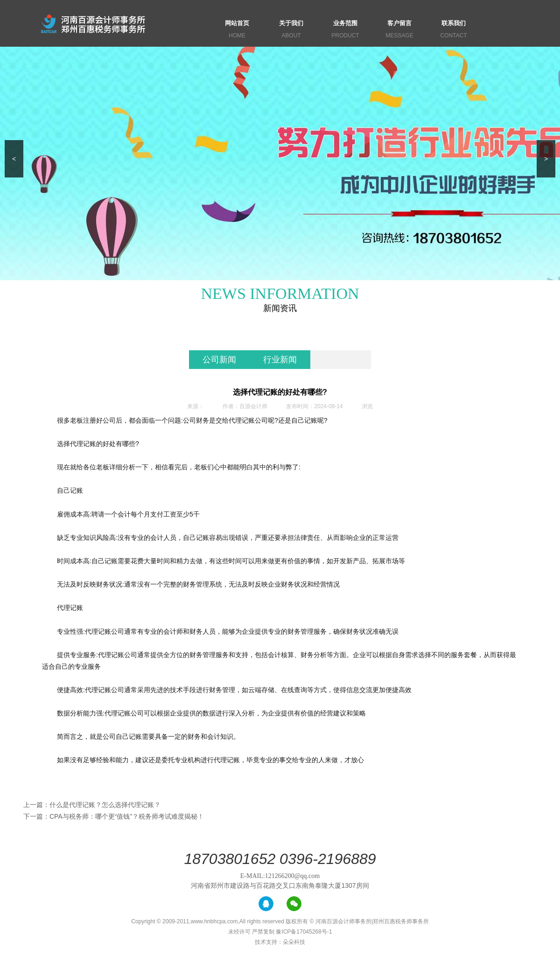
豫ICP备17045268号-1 (304, 932)
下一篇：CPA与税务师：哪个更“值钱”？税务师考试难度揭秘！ (114, 816)
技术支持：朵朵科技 (280, 942)
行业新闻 (280, 360)
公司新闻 (219, 360)
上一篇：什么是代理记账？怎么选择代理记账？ (92, 805)
